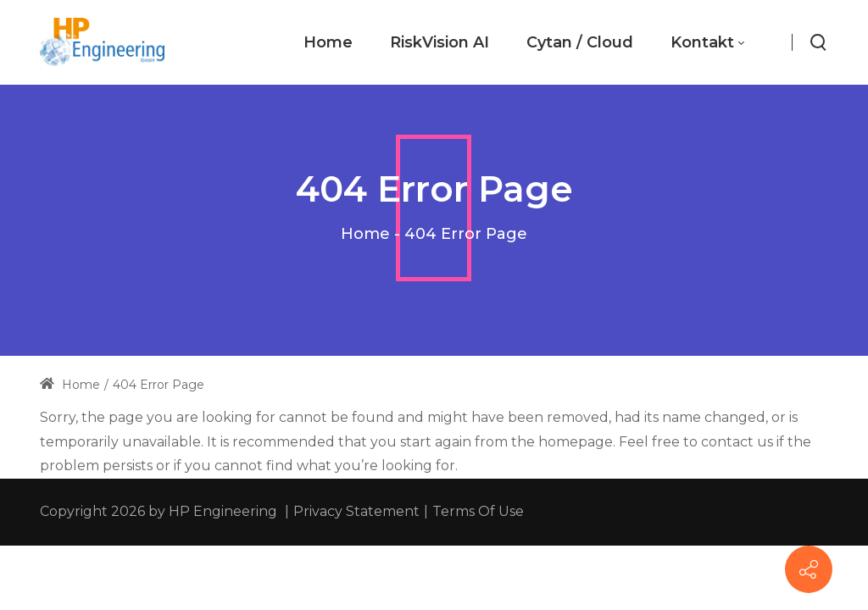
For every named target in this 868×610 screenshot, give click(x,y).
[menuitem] (328, 43)
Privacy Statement (356, 511)
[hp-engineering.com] (102, 42)
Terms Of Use (478, 511)
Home (365, 234)
